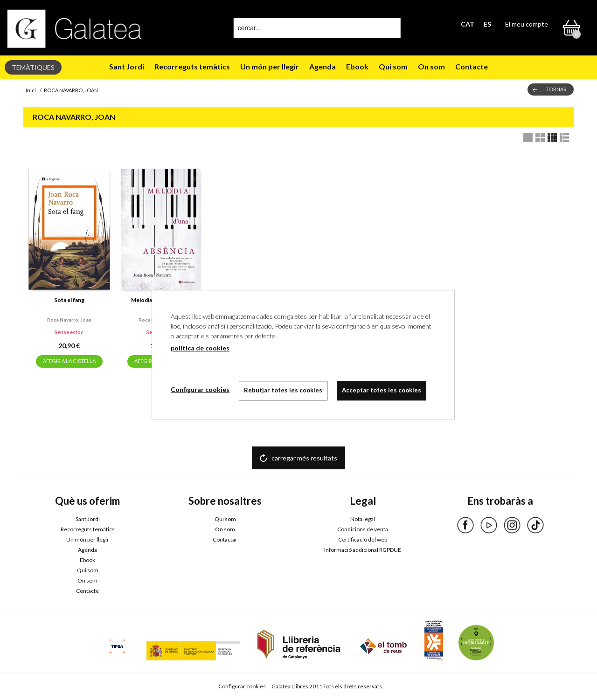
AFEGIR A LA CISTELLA (69, 361)
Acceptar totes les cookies (382, 390)
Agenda (323, 66)
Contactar (225, 539)
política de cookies (200, 348)
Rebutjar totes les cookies (283, 390)
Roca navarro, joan (69, 320)
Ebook (357, 66)
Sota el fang (69, 300)
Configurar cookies (243, 686)
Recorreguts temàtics (192, 66)
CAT (468, 24)
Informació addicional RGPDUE (363, 550)
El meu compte (527, 24)
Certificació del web (363, 539)
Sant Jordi (127, 66)
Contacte (472, 66)
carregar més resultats (304, 458)
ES (487, 24)
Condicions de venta (363, 529)
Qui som (393, 66)
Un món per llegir (270, 66)
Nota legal (363, 519)
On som (431, 66)
